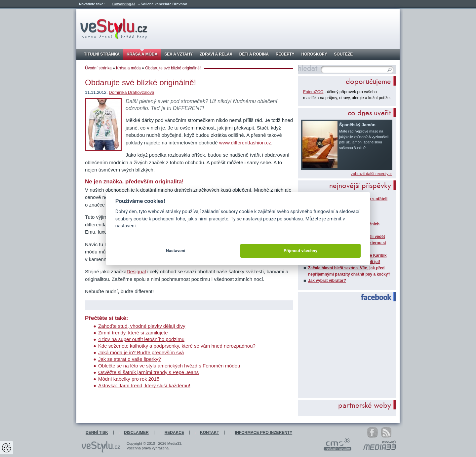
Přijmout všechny (300, 251)
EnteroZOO (313, 92)
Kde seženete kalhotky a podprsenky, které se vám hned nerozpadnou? (177, 346)
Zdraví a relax (216, 54)
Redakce (174, 433)
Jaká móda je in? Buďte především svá (141, 352)
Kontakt (210, 433)
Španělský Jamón (357, 125)
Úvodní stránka (98, 68)
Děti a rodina (254, 54)
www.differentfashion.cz (245, 143)
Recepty (285, 54)
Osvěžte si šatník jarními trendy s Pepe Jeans (148, 372)
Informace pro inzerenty (264, 433)
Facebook (374, 297)
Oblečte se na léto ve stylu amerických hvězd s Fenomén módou (169, 366)
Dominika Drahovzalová (131, 92)
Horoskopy (314, 54)
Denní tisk (97, 433)
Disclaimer (136, 433)
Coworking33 (124, 4)
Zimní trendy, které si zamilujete (133, 333)
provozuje (389, 442)
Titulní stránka (102, 54)
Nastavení (176, 251)
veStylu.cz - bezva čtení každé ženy (114, 29)
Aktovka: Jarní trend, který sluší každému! (144, 385)
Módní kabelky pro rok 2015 (129, 379)
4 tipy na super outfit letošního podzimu (141, 339)
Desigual (136, 271)
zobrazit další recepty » (371, 174)
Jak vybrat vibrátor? (327, 281)
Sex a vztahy (178, 54)
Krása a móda (142, 54)
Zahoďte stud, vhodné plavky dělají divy (142, 326)
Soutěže (344, 54)
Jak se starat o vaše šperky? (130, 359)
